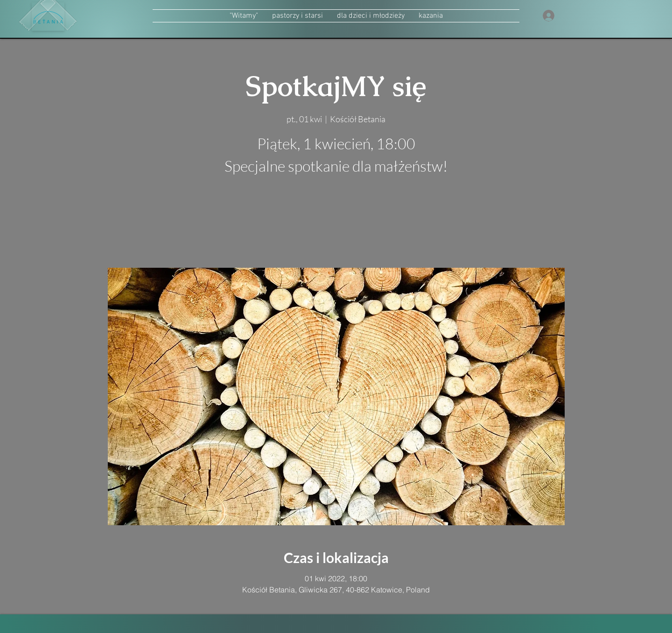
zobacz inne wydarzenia (336, 224)
